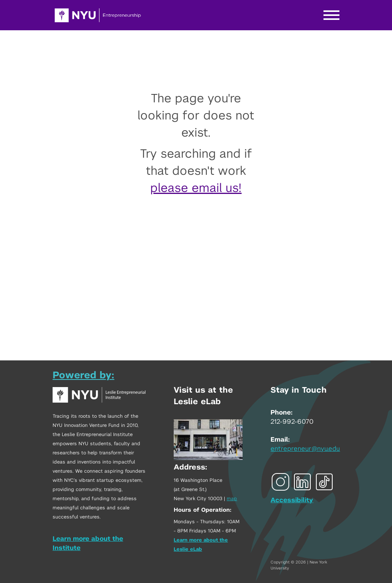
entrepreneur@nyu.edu (305, 449)
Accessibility (292, 500)
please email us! (196, 188)
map (232, 499)
